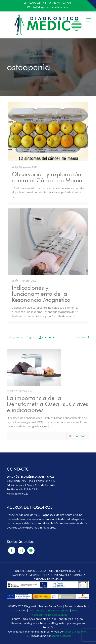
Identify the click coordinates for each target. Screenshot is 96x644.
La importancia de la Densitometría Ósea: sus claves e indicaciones (47, 404)
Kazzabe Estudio (61, 636)
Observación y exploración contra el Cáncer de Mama (47, 177)
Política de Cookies (56, 615)
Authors (47, 337)
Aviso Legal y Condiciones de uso (49, 610)
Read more (80, 436)
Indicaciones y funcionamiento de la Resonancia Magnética (41, 294)
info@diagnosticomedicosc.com (50, 7)
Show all (82, 337)
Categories (15, 337)
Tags (31, 337)
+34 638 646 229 (61, 3)
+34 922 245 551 (37, 3)
